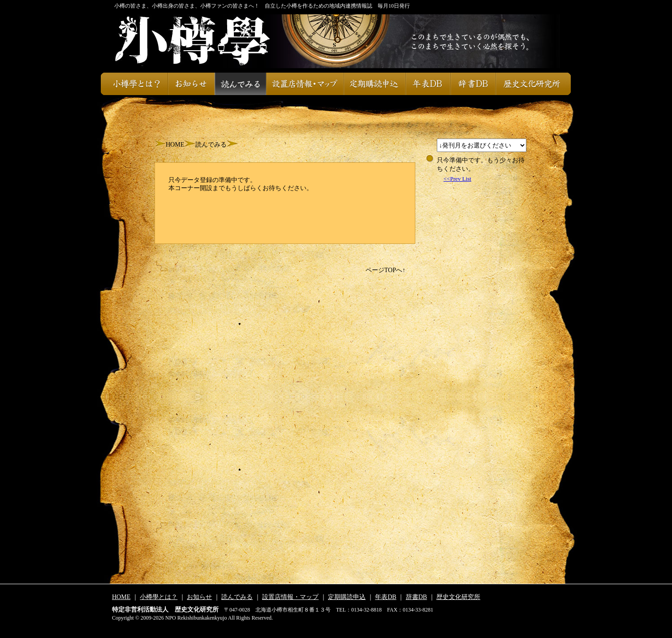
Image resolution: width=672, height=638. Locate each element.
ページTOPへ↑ (386, 270)
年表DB (428, 84)
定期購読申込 (375, 84)
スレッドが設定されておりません (482, 145)
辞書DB (473, 84)
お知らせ (191, 84)
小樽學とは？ (134, 84)
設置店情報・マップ (305, 84)
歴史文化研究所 (533, 84)
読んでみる (240, 84)
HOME (175, 145)
